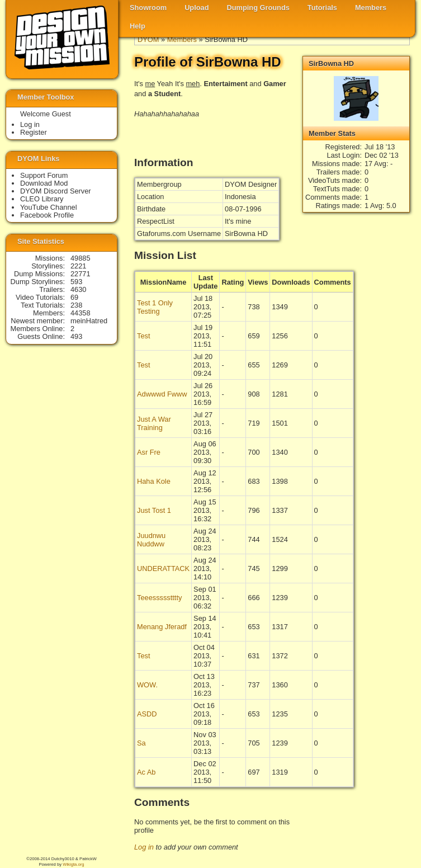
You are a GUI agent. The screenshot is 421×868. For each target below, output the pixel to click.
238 (76, 305)
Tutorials (322, 8)
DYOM (148, 39)
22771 (81, 274)
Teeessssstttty (159, 598)
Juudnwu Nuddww (151, 540)
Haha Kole (154, 481)
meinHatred (89, 321)
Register (34, 132)
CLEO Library (42, 199)
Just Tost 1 (154, 510)
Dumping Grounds (258, 8)
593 (76, 282)
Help (138, 26)
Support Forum (44, 175)
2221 (78, 266)
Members (371, 8)
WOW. (147, 685)
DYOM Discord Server (56, 191)
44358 (81, 313)
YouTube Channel (49, 207)
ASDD (147, 714)
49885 (81, 258)
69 (74, 297)
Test (143, 336)
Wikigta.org (73, 864)
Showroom (148, 8)
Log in (144, 847)
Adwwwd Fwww (162, 394)
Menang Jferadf (162, 627)
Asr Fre (149, 452)
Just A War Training (154, 423)
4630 (78, 289)
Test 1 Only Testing (155, 307)
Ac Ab (146, 772)
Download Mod (44, 183)
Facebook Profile (47, 215)
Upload (197, 8)
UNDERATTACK (163, 569)
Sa (141, 743)
